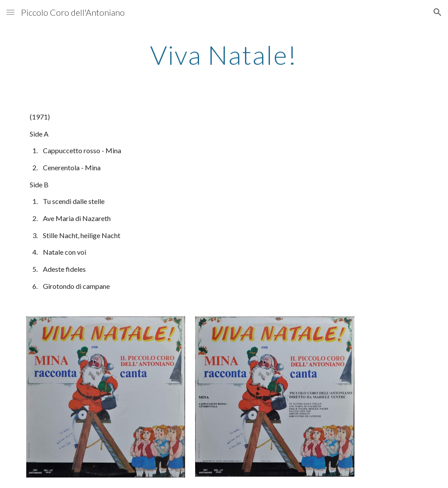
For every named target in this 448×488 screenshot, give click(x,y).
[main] (224, 55)
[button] (10, 12)
